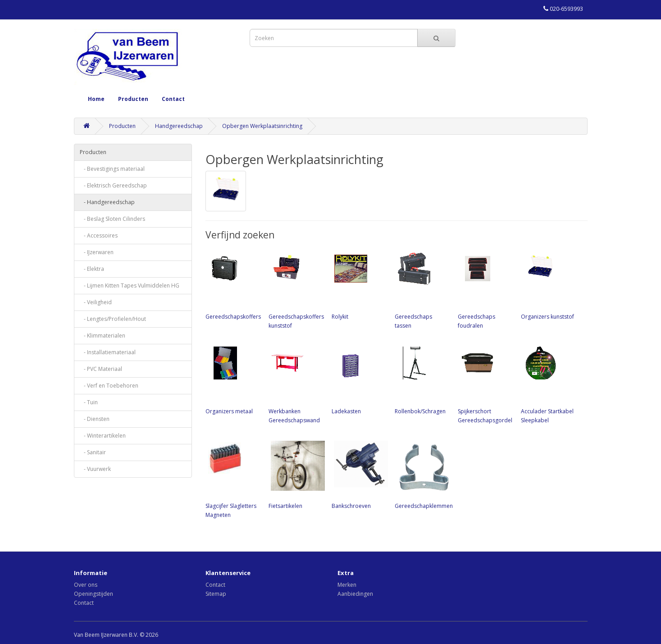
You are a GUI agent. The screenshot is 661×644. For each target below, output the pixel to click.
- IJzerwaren (97, 252)
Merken (347, 585)
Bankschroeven (359, 474)
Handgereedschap (179, 126)
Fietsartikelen (296, 474)
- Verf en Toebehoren (109, 386)
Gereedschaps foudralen (485, 289)
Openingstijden (93, 594)
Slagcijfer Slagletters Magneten (232, 479)
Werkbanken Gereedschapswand (296, 384)
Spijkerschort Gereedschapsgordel (485, 384)
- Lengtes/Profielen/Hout (113, 319)
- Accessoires (99, 235)
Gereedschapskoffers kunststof (296, 289)
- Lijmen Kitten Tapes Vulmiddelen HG (130, 285)
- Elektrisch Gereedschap (113, 185)
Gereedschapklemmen (424, 474)
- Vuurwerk (95, 469)
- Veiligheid (96, 302)
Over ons (86, 585)
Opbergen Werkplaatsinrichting (262, 126)
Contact (173, 99)
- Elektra (92, 269)
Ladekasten (359, 379)
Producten (133, 99)
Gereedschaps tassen (422, 289)
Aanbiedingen (355, 594)
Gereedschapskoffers (233, 285)
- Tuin (89, 402)
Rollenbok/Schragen (422, 379)
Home (96, 99)
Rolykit (359, 285)
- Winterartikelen (103, 436)
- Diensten (95, 419)
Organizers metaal (232, 379)
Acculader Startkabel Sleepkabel (548, 384)
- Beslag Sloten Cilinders (112, 219)
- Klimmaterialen (103, 336)
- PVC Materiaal (101, 369)
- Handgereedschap (107, 202)
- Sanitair (93, 452)
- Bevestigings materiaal (112, 169)
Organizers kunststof (548, 285)
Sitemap (216, 594)
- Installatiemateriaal (108, 352)
